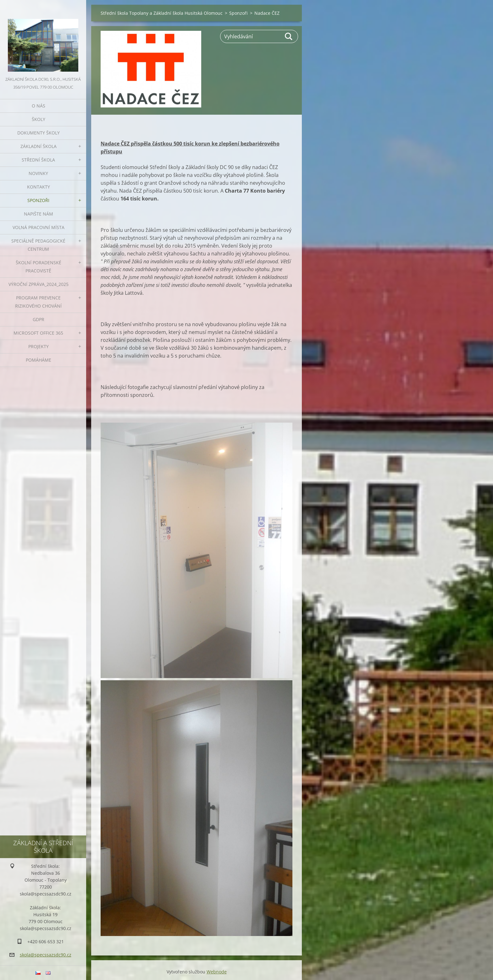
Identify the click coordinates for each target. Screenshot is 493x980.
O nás (39, 106)
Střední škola (38, 160)
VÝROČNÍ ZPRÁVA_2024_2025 (39, 284)
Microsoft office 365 (38, 333)
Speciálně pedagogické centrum (38, 245)
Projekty (39, 346)
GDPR (39, 319)
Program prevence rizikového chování (38, 302)
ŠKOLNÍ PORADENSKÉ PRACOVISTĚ (39, 267)
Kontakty (39, 187)
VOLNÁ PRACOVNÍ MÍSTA (39, 227)
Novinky (38, 173)
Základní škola (39, 146)
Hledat (289, 36)
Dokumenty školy (39, 133)
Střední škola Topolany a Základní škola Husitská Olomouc (162, 13)
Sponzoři (38, 200)
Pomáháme (39, 360)
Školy (39, 119)
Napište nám (39, 214)
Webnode (217, 972)
